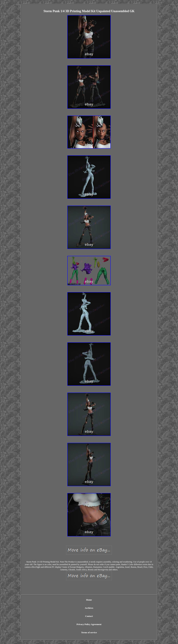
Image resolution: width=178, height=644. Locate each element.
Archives (89, 608)
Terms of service (89, 632)
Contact (89, 616)
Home (89, 600)
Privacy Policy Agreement (89, 624)
